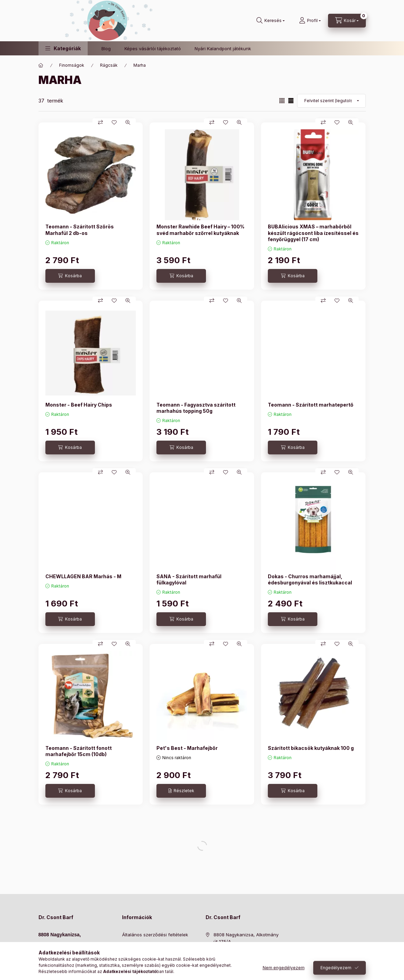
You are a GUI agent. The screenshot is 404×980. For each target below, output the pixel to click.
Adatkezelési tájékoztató (148, 945)
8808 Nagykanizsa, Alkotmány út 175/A (246, 938)
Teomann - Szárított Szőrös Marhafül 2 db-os (80, 230)
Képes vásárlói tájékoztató (153, 49)
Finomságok (72, 65)
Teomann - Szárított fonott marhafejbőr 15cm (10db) (79, 751)
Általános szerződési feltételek (155, 935)
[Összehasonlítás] (100, 122)
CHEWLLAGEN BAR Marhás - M (83, 576)
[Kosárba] (70, 276)
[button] (63, 48)
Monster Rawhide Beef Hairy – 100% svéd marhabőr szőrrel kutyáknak (200, 230)
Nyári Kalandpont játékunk (223, 49)
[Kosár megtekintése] (347, 21)
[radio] (291, 101)
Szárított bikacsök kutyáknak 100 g (311, 748)
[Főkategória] (41, 65)
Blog (106, 49)
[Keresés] (271, 21)
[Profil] (310, 21)
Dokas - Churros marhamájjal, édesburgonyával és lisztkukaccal (310, 579)
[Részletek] (181, 791)
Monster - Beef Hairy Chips (79, 405)
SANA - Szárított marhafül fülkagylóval (189, 579)
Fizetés (130, 956)
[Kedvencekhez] (114, 122)
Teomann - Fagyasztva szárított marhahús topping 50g (196, 408)
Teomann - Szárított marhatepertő (311, 405)
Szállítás (131, 966)
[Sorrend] (331, 101)
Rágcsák (109, 65)
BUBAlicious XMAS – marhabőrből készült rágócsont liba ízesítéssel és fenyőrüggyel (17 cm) (313, 233)
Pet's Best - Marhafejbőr (187, 748)
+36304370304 (55, 957)
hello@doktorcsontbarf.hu (66, 965)
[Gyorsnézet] (128, 122)
